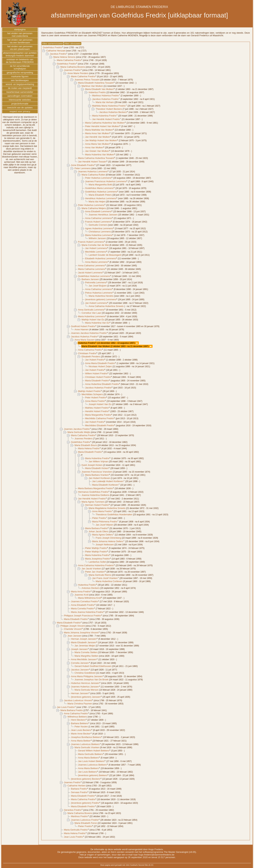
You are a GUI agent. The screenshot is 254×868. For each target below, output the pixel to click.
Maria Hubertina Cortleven (109, 581)
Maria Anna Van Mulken (97, 133)
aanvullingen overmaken (20, 96)
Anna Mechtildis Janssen (84, 659)
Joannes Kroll (82, 595)
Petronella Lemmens (96, 282)
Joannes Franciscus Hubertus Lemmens (106, 181)
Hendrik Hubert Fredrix (97, 411)
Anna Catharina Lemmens (99, 218)
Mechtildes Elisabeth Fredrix (100, 425)
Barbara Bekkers (80, 723)
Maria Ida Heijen (97, 202)
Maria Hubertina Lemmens (99, 235)
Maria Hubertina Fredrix (104, 116)
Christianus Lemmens (100, 232)
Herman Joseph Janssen (84, 639)
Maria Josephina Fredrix (97, 559)
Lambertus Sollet (97, 562)
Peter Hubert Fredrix (96, 398)
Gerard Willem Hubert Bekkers (94, 751)
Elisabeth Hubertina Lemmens (101, 258)
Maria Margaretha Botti (100, 185)
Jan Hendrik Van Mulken (98, 137)
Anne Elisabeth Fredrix (83, 165)
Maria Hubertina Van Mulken (100, 155)
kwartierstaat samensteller (20, 92)
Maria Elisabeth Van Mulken (99, 89)
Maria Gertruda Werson (87, 690)
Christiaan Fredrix (87, 353)
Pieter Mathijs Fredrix (96, 548)
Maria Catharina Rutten (93, 175)
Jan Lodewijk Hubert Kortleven (108, 481)
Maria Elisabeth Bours (86, 445)
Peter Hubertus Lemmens (98, 178)
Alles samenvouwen (53, 44)
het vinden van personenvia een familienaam (20, 41)
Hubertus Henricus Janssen (85, 683)
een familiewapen (20, 80)
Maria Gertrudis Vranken (87, 747)
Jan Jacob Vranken (91, 569)
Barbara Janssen (90, 279)
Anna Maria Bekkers (88, 758)
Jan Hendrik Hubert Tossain (92, 162)
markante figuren (20, 76)
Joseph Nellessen (105, 545)
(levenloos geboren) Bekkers (93, 775)
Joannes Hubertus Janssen (85, 687)
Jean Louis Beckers (81, 730)
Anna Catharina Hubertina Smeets (106, 306)
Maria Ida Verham (105, 102)
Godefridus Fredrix (52, 47)
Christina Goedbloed (85, 673)
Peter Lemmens (83, 168)
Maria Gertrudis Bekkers (90, 754)
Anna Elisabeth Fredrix (83, 605)
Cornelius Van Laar (91, 313)
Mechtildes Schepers (92, 394)
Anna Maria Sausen (85, 340)
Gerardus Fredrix (73, 810)
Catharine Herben (77, 786)
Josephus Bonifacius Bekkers (86, 737)
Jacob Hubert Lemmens (90, 273)
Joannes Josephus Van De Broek (92, 680)
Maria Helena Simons (64, 57)
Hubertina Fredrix (87, 585)
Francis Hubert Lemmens (98, 222)
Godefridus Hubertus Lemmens (101, 192)
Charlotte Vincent (73, 629)
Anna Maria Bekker (81, 741)
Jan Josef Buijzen (98, 286)
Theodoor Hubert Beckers (109, 109)
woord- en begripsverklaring (20, 84)
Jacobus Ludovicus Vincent (78, 700)
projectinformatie (20, 104)
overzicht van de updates (20, 108)
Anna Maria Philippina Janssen (87, 676)
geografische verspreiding (20, 73)
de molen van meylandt (20, 88)
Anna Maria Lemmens (96, 262)
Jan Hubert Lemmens (96, 248)
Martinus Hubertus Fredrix (105, 96)
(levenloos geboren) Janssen (86, 697)
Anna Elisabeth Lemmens (98, 211)
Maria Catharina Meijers (94, 208)
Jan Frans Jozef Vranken (105, 578)
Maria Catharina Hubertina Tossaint (96, 158)
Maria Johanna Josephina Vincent (81, 633)
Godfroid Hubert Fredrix (83, 326)
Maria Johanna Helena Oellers (108, 541)
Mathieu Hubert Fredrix (97, 408)
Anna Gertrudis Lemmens (91, 310)
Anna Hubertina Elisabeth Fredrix (102, 384)
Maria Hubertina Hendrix (101, 296)
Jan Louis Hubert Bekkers (91, 761)
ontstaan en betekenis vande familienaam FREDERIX (20, 61)
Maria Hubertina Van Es (97, 323)
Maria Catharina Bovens (73, 67)
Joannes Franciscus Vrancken (97, 472)
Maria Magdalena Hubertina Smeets (107, 508)
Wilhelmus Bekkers (77, 717)
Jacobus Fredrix (58, 54)
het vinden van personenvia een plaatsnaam (20, 48)
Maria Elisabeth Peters (100, 195)
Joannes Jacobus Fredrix (77, 429)
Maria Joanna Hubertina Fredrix (87, 612)
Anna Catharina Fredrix (90, 350)
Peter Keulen (81, 727)
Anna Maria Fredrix (95, 401)
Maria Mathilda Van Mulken (99, 130)
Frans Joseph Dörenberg (108, 538)
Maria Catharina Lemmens (92, 269)
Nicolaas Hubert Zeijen (100, 366)
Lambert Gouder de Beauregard (105, 255)
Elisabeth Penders (91, 357)
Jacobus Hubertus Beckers (113, 112)
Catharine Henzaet (56, 51)
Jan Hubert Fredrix (95, 360)
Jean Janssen (75, 636)
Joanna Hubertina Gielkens (96, 495)
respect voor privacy (20, 111)
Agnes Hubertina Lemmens (99, 228)
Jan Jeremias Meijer (85, 646)
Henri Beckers (78, 720)
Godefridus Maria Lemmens (99, 188)
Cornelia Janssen (80, 663)
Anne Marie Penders (78, 73)
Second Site (143, 865)
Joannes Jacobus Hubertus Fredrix (89, 333)
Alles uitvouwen (73, 44)
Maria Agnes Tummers (93, 502)
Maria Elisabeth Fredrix (97, 381)
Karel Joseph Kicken (92, 465)
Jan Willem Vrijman (99, 461)
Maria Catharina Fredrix (69, 60)
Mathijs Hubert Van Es (93, 320)
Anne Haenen (82, 329)
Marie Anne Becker (81, 734)
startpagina (20, 29)
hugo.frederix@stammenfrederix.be (156, 855)
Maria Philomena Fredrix (105, 522)
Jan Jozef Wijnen (105, 525)
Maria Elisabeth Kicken (97, 468)
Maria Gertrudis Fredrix (76, 830)
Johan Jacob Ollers (99, 531)
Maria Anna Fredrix (81, 592)
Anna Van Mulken (94, 147)
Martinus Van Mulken (92, 86)
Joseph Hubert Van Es (100, 404)
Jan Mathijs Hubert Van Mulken (101, 140)
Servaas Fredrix (79, 792)
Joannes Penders (84, 439)
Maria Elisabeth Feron (86, 823)
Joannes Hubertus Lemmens (93, 171)
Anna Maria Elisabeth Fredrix (100, 363)
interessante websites (20, 100)
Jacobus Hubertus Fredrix (105, 99)
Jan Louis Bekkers (87, 772)
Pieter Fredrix (99, 518)
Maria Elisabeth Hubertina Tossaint (96, 83)
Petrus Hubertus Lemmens (99, 293)
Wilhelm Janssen (97, 238)
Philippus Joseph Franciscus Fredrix (82, 616)
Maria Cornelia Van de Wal (95, 245)
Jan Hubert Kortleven (99, 478)
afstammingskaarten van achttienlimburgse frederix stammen (20, 54)
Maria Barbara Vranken (97, 475)
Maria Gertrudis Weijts (79, 432)
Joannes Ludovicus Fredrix (85, 820)
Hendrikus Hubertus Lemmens (101, 198)
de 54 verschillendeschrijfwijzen (20, 67)
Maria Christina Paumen (80, 704)
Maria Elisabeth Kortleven (105, 485)
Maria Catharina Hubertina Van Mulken (105, 123)
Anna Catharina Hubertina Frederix (96, 565)
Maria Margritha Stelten (87, 656)
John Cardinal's (132, 865)
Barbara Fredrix (79, 789)
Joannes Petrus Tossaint (87, 80)
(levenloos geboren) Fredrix (85, 803)
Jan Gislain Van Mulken (97, 151)
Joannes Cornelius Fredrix (84, 601)
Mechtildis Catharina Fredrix (99, 418)
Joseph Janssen (79, 649)
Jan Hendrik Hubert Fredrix (106, 119)
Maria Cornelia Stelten (86, 652)
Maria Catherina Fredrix (83, 799)
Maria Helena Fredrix (89, 448)
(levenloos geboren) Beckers (86, 779)
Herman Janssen (80, 693)
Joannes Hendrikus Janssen (103, 215)
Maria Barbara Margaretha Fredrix (96, 488)
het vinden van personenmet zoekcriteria (20, 35)
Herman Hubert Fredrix (97, 505)
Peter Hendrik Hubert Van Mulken (102, 126)
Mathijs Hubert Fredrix (89, 391)
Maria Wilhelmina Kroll (90, 598)
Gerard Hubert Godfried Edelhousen (93, 666)
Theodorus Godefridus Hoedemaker (114, 514)
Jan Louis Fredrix (66, 707)
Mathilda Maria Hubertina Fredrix (109, 106)
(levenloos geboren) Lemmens (101, 299)
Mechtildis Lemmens (96, 252)
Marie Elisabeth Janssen (84, 642)
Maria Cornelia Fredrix (82, 609)
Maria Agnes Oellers (103, 535)
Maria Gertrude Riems (100, 575)
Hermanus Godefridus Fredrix (93, 492)
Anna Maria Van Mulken (97, 144)
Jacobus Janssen (80, 670)
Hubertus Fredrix (97, 92)
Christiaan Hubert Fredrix (98, 377)
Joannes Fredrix (72, 70)
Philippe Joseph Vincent (73, 626)
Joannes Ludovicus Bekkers (85, 744)
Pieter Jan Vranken (95, 572)
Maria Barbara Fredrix (96, 528)
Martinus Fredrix (79, 816)
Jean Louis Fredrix (73, 837)
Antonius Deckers (91, 588)
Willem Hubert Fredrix (96, 373)
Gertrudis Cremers (98, 225)
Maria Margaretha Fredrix (98, 415)
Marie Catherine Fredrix (83, 76)
